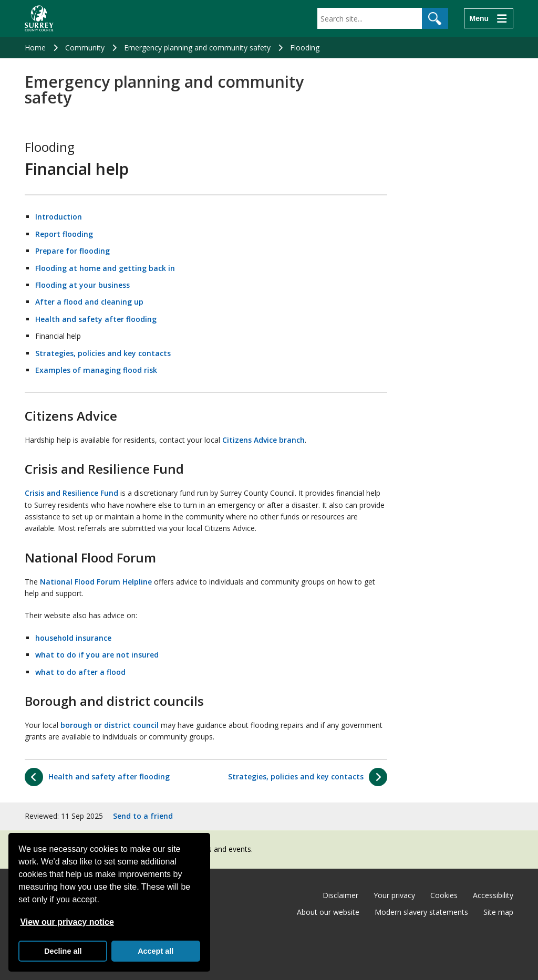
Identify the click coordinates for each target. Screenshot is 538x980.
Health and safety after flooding (96, 319)
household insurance (73, 638)
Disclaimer (340, 895)
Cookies (444, 895)
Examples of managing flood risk (96, 370)
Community (85, 48)
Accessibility (493, 895)
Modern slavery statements (421, 912)
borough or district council (110, 725)
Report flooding (64, 234)
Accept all (156, 951)
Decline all (63, 951)
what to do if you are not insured (97, 655)
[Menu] (489, 18)
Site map (498, 912)
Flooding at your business (82, 285)
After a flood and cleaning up (89, 302)
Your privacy (394, 895)
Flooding (305, 48)
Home (35, 48)
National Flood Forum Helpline (96, 582)
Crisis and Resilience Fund (71, 493)
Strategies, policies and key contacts (103, 353)
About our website (328, 912)
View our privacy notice (67, 922)
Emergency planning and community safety (197, 48)
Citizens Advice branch (263, 440)
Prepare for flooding (73, 251)
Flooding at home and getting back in (105, 268)
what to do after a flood (80, 672)
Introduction (59, 217)
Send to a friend (143, 816)
